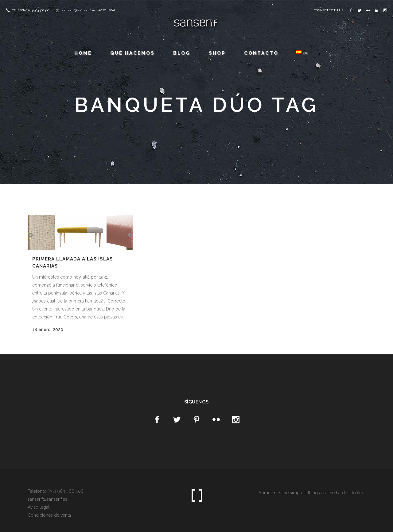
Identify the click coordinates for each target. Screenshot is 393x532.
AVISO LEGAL (107, 10)
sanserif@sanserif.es (79, 10)
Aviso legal (39, 507)
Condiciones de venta (49, 515)
